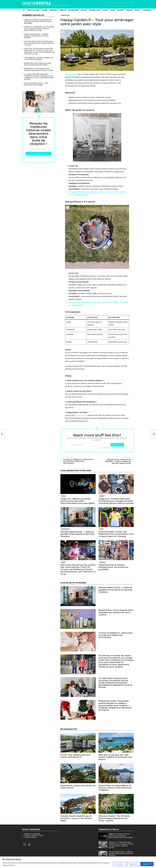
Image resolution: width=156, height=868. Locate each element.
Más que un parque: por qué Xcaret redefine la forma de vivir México (115, 757)
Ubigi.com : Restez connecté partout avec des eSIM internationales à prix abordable (77, 501)
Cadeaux (102, 562)
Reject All (133, 864)
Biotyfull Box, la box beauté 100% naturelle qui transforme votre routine (116, 612)
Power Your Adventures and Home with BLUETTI (75, 756)
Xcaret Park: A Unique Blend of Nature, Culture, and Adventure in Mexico (115, 788)
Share (63, 32)
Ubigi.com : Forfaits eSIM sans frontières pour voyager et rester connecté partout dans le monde (116, 501)
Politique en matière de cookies (34, 835)
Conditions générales (31, 837)
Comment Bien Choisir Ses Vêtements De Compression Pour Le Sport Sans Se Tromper (116, 534)
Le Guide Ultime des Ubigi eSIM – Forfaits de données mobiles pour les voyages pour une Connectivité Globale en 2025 (39, 77)
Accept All (147, 864)
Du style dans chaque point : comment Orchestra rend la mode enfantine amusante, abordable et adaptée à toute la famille (115, 683)
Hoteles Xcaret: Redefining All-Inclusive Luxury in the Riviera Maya (76, 818)
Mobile (64, 496)
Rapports (54, 10)
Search (132, 5)
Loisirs (45, 10)
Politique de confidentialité (32, 834)
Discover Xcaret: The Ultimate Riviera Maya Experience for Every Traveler (114, 818)
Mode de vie (65, 529)
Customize (120, 864)
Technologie (94, 10)
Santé (137, 10)
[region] (78, 862)
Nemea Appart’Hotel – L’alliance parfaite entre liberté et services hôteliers (77, 534)
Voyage (83, 10)
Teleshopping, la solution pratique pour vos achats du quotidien (113, 567)
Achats (105, 10)
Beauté (63, 10)
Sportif (121, 10)
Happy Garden (81, 415)
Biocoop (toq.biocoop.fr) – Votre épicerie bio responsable (36, 84)
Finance (129, 10)
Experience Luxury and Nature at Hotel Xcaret (78, 787)
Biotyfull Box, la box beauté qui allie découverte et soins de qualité (38, 64)
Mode (113, 10)
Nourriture (73, 10)
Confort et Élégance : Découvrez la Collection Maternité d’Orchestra (115, 635)
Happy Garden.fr (71, 74)
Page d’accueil (33, 10)
